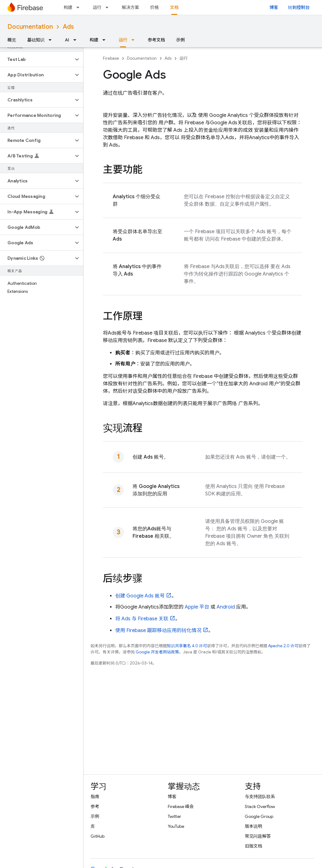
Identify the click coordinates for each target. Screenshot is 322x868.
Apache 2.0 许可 (283, 646)
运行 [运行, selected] (123, 40)
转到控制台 (299, 7)
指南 (95, 797)
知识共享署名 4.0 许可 (187, 646)
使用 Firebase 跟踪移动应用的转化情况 (158, 631)
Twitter (174, 816)
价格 (155, 7)
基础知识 (36, 40)
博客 (274, 7)
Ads (68, 27)
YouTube (176, 826)
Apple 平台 (197, 607)
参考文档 (156, 40)
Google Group (259, 816)
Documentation (30, 27)
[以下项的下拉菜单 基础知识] (52, 40)
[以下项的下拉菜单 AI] (77, 40)
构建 (68, 7)
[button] (37, 59)
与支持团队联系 (260, 797)
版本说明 (253, 826)
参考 (95, 806)
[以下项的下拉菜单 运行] (109, 7)
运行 (97, 7)
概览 (12, 40)
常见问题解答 (258, 836)
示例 (180, 40)
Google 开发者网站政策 (157, 652)
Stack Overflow (260, 806)
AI (67, 40)
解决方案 (130, 7)
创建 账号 (140, 596)
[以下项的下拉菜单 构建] (80, 7)
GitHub (97, 836)
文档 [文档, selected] (174, 7)
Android (226, 607)
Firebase (111, 58)
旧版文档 (253, 846)
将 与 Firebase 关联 (142, 619)
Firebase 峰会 (181, 806)
